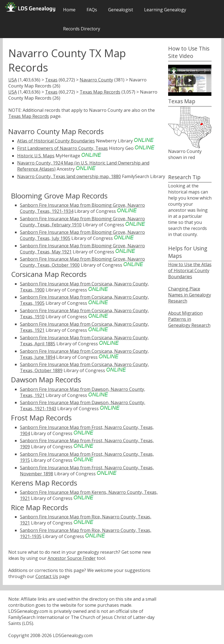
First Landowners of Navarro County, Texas (62, 148)
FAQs (92, 10)
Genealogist (121, 10)
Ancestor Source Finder (72, 558)
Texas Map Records (100, 92)
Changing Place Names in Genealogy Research (190, 295)
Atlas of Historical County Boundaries (56, 141)
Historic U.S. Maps (36, 156)
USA (13, 80)
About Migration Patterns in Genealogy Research (189, 319)
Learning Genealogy (165, 10)
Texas (51, 80)
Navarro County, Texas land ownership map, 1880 (69, 176)
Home (69, 10)
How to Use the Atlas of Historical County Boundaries (190, 271)
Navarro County (96, 80)
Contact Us (47, 576)
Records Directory (82, 29)
